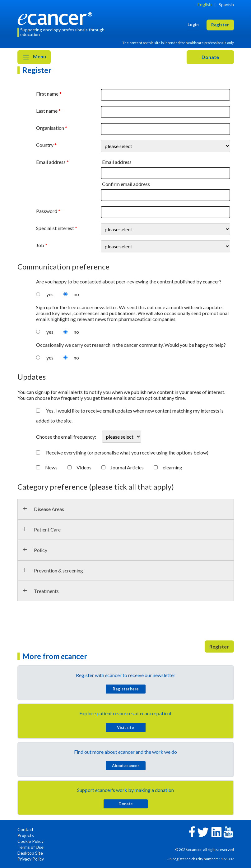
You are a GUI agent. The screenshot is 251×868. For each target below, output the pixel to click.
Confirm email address (126, 184)
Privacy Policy (31, 859)
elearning (172, 467)
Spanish (226, 5)
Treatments (46, 591)
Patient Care (47, 529)
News (51, 467)
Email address (51, 162)
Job (40, 245)
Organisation (50, 128)
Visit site (126, 727)
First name (47, 94)
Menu (34, 57)
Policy (41, 550)
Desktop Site (30, 853)
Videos (84, 467)
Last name (47, 111)
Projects (26, 835)
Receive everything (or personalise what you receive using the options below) (127, 452)
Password (47, 211)
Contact (26, 829)
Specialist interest (55, 228)
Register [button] (220, 25)
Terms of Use (30, 847)
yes (50, 294)
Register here (126, 689)
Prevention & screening (58, 570)
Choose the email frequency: (67, 437)
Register (219, 646)
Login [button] (193, 24)
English (205, 5)
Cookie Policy (30, 841)
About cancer (126, 766)
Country (45, 145)
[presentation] (65, 623)
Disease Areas (49, 509)
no (76, 294)
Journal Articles (127, 467)
